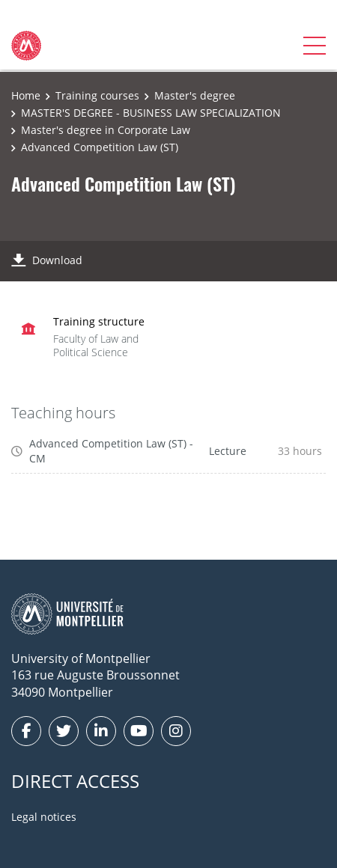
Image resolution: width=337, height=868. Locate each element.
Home (26, 95)
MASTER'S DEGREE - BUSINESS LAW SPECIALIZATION (151, 113)
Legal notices (44, 817)
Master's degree (195, 95)
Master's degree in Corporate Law (106, 130)
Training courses (97, 95)
